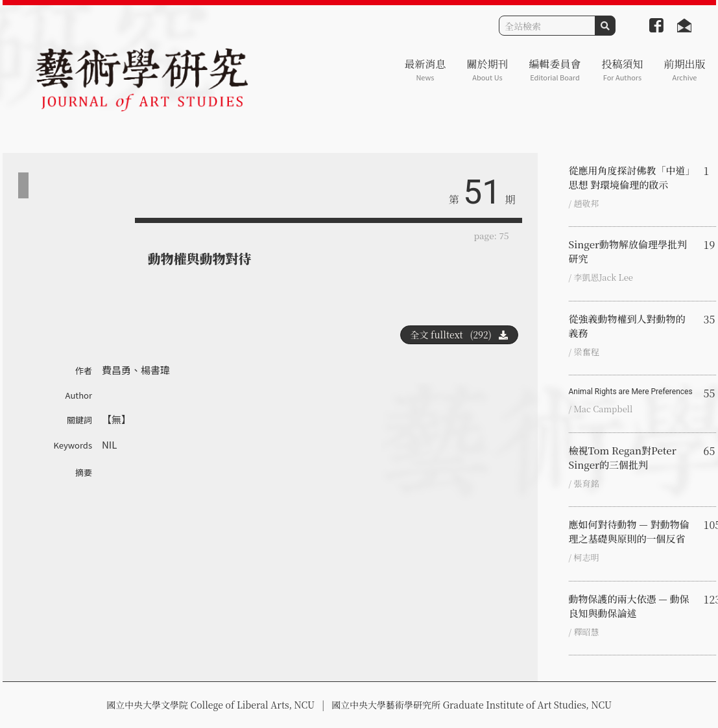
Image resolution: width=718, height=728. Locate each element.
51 (482, 192)
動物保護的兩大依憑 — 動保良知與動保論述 (629, 606)
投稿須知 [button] (622, 70)
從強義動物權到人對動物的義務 (627, 326)
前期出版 (684, 70)
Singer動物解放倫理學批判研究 (628, 251)
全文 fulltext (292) (459, 335)
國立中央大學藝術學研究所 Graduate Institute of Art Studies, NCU (472, 705)
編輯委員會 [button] (555, 70)
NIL (109, 444)
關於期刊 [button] (487, 70)
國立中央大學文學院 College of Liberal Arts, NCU (210, 705)
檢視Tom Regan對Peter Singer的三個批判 (623, 457)
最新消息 (425, 70)
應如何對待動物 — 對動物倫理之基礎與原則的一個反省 (629, 531)
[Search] (547, 26)
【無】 (116, 419)
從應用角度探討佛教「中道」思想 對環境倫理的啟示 (630, 177)
